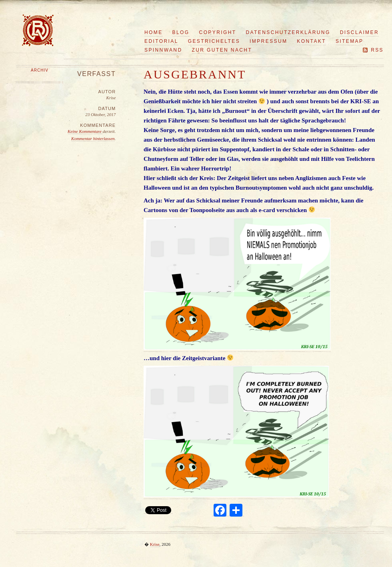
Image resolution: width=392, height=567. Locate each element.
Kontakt (311, 41)
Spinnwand (163, 50)
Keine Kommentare (85, 131)
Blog (181, 32)
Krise (155, 544)
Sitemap (349, 41)
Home (154, 32)
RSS (377, 50)
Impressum (268, 41)
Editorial (161, 41)
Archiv (40, 70)
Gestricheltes (214, 41)
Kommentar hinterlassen (93, 138)
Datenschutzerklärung (288, 32)
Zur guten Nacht (222, 50)
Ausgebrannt (195, 74)
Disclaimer (359, 32)
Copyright (218, 32)
